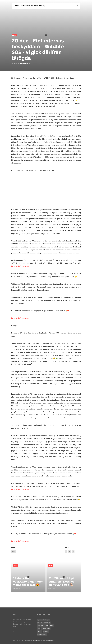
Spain (39, 620)
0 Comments (26, 64)
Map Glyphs (51, 640)
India (14, 35)
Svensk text (46, 629)
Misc (51, 626)
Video (39, 632)
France (40, 623)
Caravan (40, 626)
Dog (46, 626)
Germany (47, 623)
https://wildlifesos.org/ (20, 266)
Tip (39, 629)
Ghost (35, 640)
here (15, 626)
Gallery (46, 632)
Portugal (46, 620)
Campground (42, 635)
